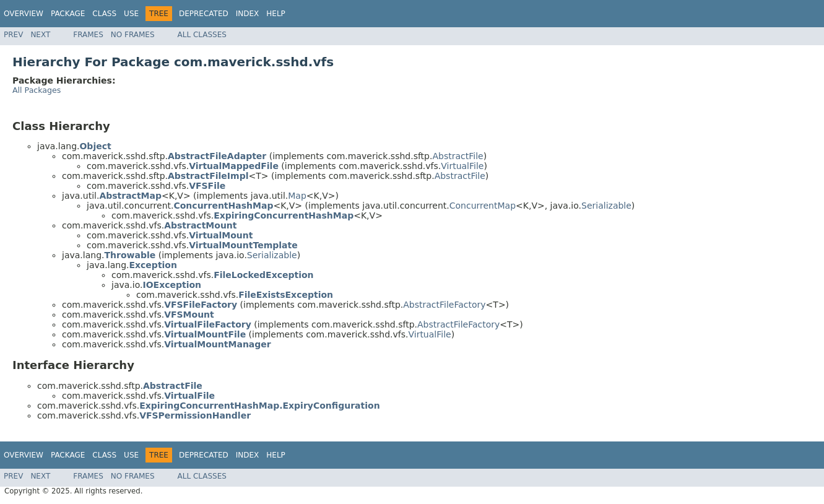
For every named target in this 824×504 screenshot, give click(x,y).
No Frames (133, 35)
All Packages (37, 90)
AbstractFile (458, 156)
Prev (13, 35)
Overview (24, 14)
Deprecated (204, 14)
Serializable (606, 206)
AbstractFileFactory (444, 305)
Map (297, 196)
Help (276, 14)
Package (68, 14)
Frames (88, 35)
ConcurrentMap (483, 206)
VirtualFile (462, 166)
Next (40, 35)
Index (248, 14)
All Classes (202, 35)
